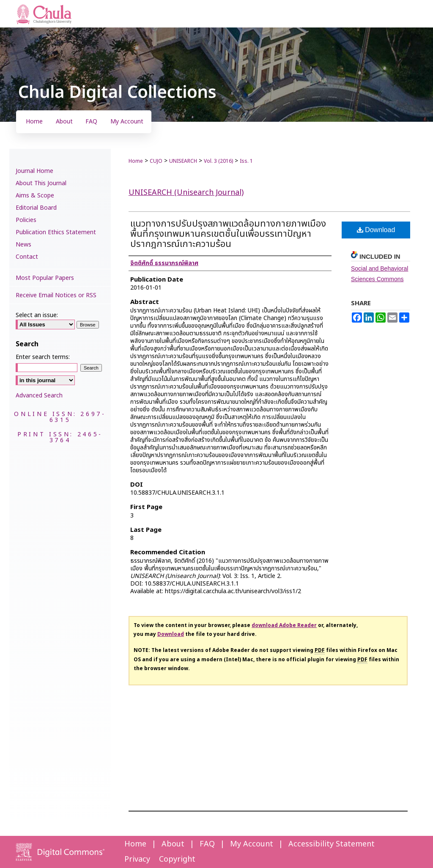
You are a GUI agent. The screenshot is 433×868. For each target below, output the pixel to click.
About (173, 844)
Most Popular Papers (45, 278)
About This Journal (41, 183)
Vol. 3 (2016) (218, 161)
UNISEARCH (183, 161)
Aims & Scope (35, 196)
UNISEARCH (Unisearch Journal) (186, 193)
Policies (26, 220)
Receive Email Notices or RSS (56, 295)
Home (136, 161)
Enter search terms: (43, 357)
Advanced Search (39, 396)
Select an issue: (37, 315)
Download (376, 230)
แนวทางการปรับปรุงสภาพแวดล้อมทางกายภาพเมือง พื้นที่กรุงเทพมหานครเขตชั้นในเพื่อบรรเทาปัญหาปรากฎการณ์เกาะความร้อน (228, 234)
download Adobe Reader (284, 625)
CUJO (156, 161)
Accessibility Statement (332, 844)
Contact (27, 257)
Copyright (177, 859)
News (23, 245)
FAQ (207, 844)
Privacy (137, 859)
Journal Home (34, 171)
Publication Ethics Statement (56, 232)
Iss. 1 (246, 161)
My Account (252, 844)
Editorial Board (36, 208)
